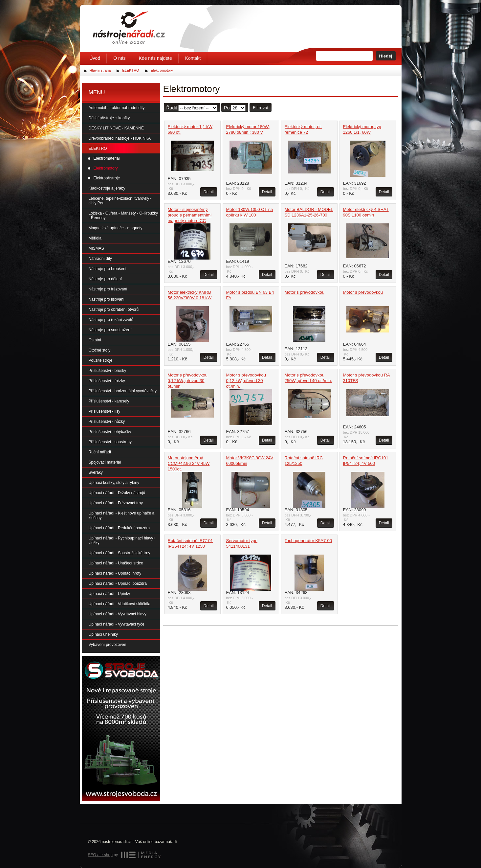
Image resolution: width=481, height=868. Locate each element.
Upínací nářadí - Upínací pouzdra (118, 583)
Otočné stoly (100, 350)
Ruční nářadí (100, 452)
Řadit (172, 108)
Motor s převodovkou (305, 292)
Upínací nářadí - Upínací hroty (115, 573)
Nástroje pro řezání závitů (111, 320)
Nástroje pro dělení (105, 279)
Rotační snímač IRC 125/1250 (304, 461)
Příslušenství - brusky (108, 371)
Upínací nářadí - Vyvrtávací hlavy (118, 614)
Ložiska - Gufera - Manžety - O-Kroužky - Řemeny (123, 216)
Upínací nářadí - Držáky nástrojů (117, 493)
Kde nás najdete (155, 58)
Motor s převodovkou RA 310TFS (367, 378)
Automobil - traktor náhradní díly (117, 108)
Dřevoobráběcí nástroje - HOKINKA (120, 138)
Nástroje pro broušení (108, 269)
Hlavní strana (100, 70)
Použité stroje (101, 360)
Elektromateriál (107, 158)
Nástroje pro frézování (108, 289)
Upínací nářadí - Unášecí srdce (116, 563)
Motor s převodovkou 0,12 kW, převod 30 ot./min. (188, 381)
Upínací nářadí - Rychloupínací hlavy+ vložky (122, 540)
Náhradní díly (100, 259)
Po (227, 108)
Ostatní (95, 340)
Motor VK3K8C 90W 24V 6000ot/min (250, 461)
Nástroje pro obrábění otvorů (114, 309)
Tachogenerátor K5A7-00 (308, 541)
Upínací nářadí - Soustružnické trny (120, 553)
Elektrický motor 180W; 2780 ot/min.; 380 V (248, 129)
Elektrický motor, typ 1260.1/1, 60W (362, 129)
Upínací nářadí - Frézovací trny (116, 503)
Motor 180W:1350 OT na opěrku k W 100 (250, 212)
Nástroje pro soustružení (110, 330)
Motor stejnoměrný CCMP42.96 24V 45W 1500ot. (189, 463)
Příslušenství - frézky (107, 381)
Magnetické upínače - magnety (116, 228)
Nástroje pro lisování (107, 299)
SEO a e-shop (100, 855)
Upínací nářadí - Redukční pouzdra (119, 528)
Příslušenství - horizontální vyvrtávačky (123, 391)
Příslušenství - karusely (109, 401)
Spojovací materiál (105, 462)
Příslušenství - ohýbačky (110, 432)
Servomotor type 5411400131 (242, 543)
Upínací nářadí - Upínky (109, 594)
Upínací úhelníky (103, 634)
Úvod (95, 58)
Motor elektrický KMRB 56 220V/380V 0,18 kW (190, 295)
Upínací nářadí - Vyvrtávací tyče (117, 624)
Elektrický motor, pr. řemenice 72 (303, 129)
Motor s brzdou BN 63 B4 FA (250, 295)
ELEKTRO (98, 148)
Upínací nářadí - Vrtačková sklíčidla (120, 604)
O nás (119, 58)
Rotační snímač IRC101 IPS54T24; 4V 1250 (190, 543)
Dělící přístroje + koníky (109, 118)
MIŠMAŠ (96, 248)
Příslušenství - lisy (105, 411)
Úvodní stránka (129, 28)
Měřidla (95, 238)
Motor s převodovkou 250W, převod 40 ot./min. (308, 378)
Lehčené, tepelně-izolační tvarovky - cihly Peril (120, 201)
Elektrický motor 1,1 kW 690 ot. (190, 129)
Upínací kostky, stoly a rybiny (114, 483)
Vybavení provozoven (108, 645)
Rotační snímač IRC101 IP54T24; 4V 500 (366, 461)
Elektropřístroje (107, 178)
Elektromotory (106, 168)
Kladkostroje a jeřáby (107, 188)
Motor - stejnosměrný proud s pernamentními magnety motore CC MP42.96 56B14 (190, 218)
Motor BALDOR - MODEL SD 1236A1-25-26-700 (309, 212)
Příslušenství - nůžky (107, 422)
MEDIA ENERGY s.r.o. (141, 855)
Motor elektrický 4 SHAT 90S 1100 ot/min (366, 212)
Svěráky (96, 472)
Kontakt (193, 58)
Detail (209, 192)
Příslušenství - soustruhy (110, 442)
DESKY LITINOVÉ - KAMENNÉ (116, 128)
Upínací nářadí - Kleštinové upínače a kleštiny (122, 515)
